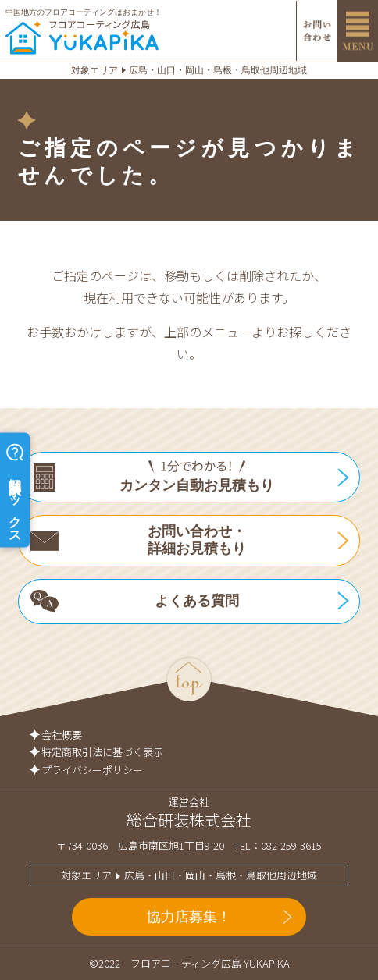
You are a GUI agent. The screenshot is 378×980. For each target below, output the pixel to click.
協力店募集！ (189, 917)
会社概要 (62, 735)
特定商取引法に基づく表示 (102, 752)
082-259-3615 (291, 845)
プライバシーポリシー (92, 770)
